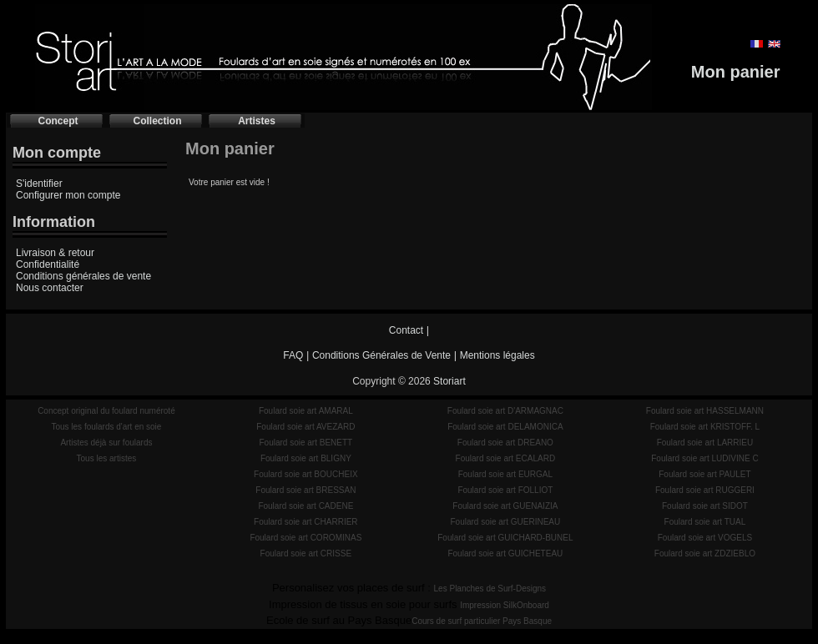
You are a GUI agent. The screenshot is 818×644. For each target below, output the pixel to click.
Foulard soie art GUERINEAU (506, 522)
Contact (406, 330)
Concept (58, 121)
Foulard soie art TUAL (705, 522)
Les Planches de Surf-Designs (490, 589)
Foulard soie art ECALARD (506, 458)
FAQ (293, 355)
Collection (157, 121)
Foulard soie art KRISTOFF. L (705, 427)
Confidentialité (48, 264)
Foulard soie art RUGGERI (705, 490)
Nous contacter (50, 288)
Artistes (257, 121)
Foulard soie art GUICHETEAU (505, 553)
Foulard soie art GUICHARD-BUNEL (505, 538)
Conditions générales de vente (83, 276)
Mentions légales (497, 355)
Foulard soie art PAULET (704, 474)
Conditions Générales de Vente (381, 355)
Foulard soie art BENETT (305, 443)
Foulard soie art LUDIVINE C (704, 458)
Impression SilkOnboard (505, 605)
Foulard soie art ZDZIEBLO (705, 553)
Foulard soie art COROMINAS (305, 538)
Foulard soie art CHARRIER (305, 522)
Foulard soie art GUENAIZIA (505, 506)
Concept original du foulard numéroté (106, 411)
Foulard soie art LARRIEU (705, 443)
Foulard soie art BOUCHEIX (306, 474)
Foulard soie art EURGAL (505, 474)
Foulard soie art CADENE (305, 506)
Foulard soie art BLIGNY (306, 458)
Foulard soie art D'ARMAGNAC (505, 411)
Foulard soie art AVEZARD (305, 427)
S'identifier (39, 184)
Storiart (449, 381)
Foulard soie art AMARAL (306, 411)
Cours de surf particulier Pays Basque (482, 621)
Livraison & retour (55, 253)
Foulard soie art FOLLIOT (505, 490)
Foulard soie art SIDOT (705, 506)
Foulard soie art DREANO (505, 443)
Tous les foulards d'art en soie (106, 427)
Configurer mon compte (68, 195)
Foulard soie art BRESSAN (305, 490)
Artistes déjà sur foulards (106, 443)
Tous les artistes (107, 458)
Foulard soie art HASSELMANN (705, 411)
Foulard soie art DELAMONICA (505, 427)
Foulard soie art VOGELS (705, 538)
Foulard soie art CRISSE (306, 553)
